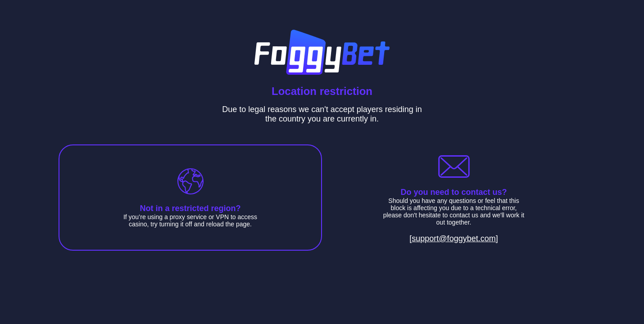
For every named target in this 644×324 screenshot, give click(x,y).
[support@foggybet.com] (454, 238)
